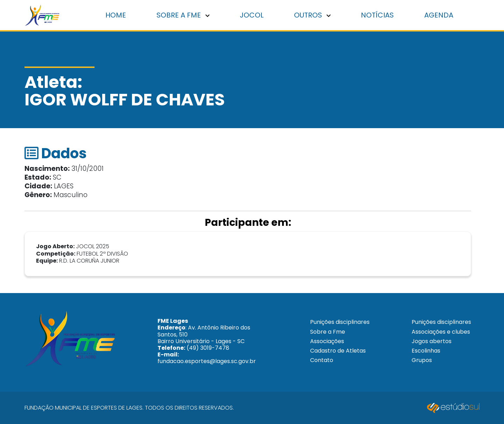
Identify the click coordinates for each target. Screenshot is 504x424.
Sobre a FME (183, 15)
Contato (322, 360)
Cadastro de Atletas (338, 351)
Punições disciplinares (340, 322)
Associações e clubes (441, 332)
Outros (312, 15)
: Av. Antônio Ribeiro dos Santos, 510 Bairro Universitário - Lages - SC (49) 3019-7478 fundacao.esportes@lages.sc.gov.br (207, 341)
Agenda (439, 15)
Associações (327, 341)
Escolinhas (426, 351)
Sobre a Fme (328, 332)
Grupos (422, 360)
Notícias (377, 15)
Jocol (252, 15)
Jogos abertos (432, 341)
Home (116, 15)
